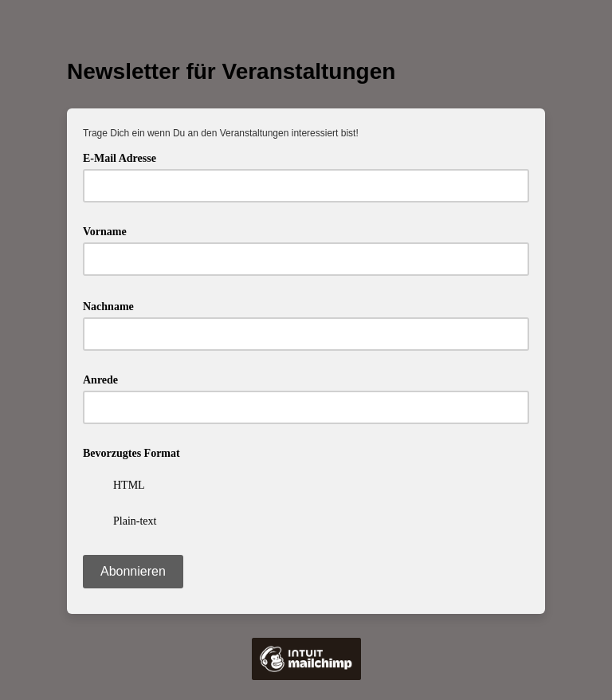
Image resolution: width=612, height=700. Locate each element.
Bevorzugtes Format (131, 453)
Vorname (105, 232)
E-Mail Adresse (125, 157)
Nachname (114, 305)
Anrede (100, 380)
